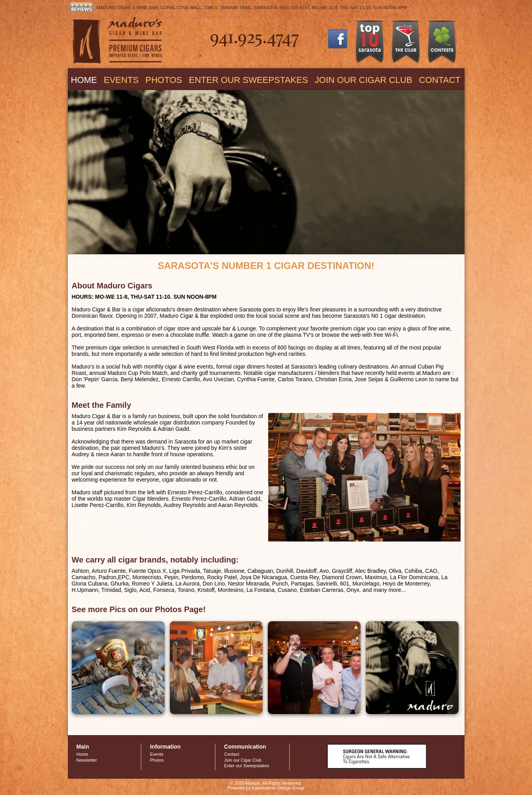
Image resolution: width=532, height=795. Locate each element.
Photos (164, 80)
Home (84, 80)
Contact (440, 80)
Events (121, 80)
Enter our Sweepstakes (248, 80)
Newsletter (87, 760)
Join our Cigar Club (363, 80)
